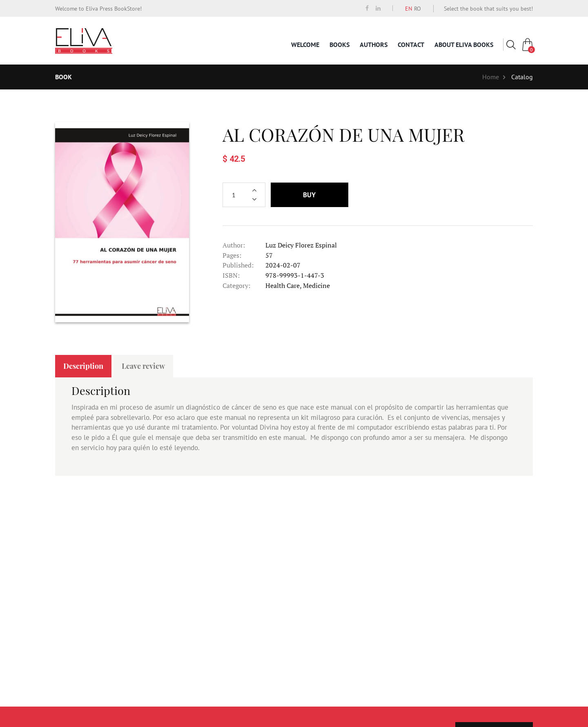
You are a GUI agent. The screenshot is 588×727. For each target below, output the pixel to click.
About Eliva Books (464, 45)
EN (409, 9)
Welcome (305, 45)
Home (491, 77)
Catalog (522, 77)
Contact (411, 45)
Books (340, 45)
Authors (374, 45)
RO (418, 9)
